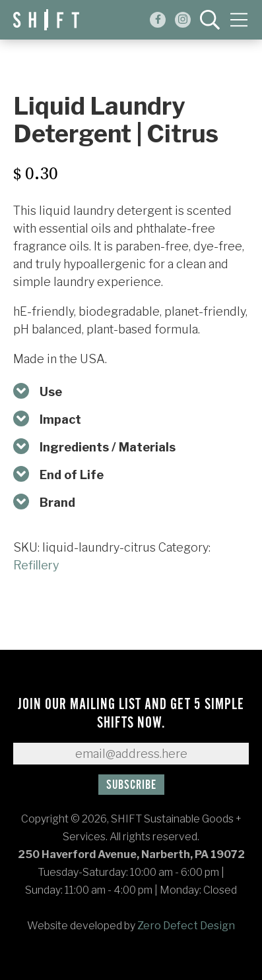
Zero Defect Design (186, 926)
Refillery (36, 565)
